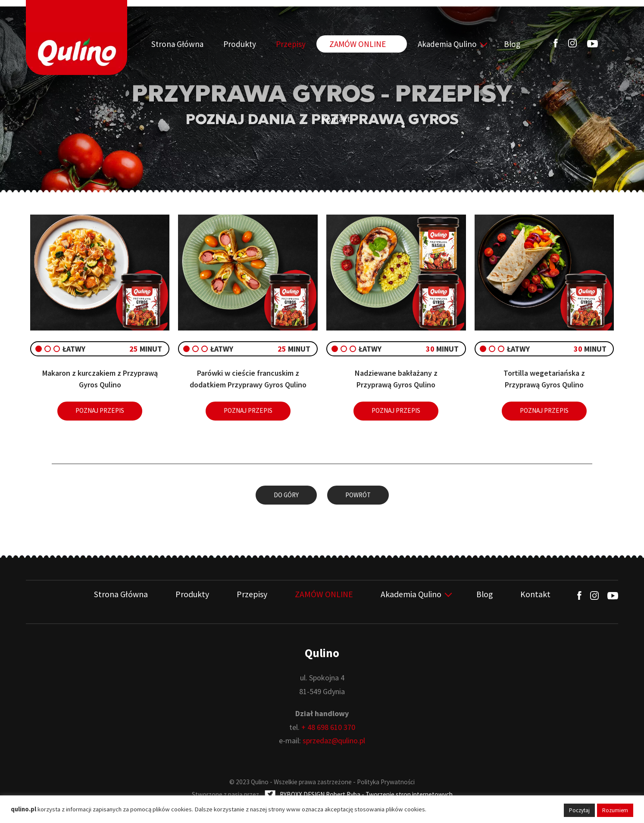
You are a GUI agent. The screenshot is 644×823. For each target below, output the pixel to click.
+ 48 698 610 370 (328, 727)
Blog (469, 44)
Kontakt (501, 44)
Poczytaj (579, 810)
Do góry (286, 495)
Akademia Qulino (414, 44)
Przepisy (276, 44)
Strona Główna (182, 44)
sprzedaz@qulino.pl (334, 740)
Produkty (234, 44)
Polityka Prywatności (386, 781)
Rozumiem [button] (615, 810)
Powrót (358, 495)
